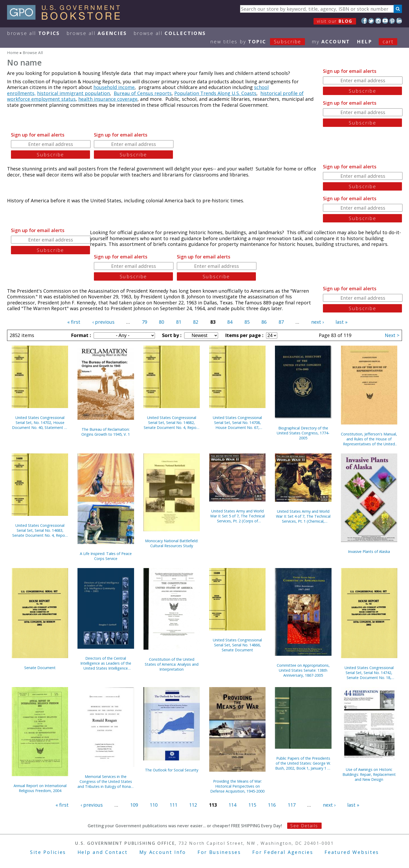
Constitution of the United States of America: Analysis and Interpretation (172, 664)
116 (272, 805)
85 (247, 322)
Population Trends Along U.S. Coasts (215, 93)
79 (145, 322)
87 (281, 322)
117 (292, 805)
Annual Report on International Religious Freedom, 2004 (40, 788)
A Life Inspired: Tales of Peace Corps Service (106, 556)
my (331, 42)
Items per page (244, 335)
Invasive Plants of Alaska (369, 551)
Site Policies (48, 852)
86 (264, 322)
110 (154, 805)
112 (193, 805)
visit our (335, 21)
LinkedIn (399, 21)
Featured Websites (352, 852)
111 (173, 805)
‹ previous (103, 322)
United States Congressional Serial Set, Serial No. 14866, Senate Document (237, 645)
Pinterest (392, 21)
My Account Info (163, 852)
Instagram (378, 21)
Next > (392, 335)
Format (80, 335)
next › (317, 322)
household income (114, 87)
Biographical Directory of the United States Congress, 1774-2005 (303, 433)
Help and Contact (103, 852)
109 (134, 805)
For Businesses (219, 852)
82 (196, 322)
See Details (304, 826)
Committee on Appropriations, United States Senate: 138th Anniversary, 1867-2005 (303, 670)
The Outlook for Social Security (172, 770)
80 (161, 322)
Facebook (364, 21)
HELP (365, 42)
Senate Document (40, 668)
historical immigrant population (73, 93)
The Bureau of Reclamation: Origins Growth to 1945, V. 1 (106, 432)
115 (252, 805)
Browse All (33, 33)
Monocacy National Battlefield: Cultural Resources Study (172, 543)
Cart (388, 42)
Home (13, 52)
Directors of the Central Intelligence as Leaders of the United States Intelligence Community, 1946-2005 (106, 663)
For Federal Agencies (283, 852)
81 (179, 322)
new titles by (261, 42)
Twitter (371, 21)
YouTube (385, 21)
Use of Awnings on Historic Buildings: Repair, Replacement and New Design (369, 774)
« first (74, 322)
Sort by (171, 335)
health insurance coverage (108, 99)
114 (232, 805)
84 (230, 322)
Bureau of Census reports (143, 93)
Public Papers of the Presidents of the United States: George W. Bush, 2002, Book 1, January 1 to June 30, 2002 (303, 763)
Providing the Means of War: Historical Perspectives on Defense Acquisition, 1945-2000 (237, 786)
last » (341, 322)
